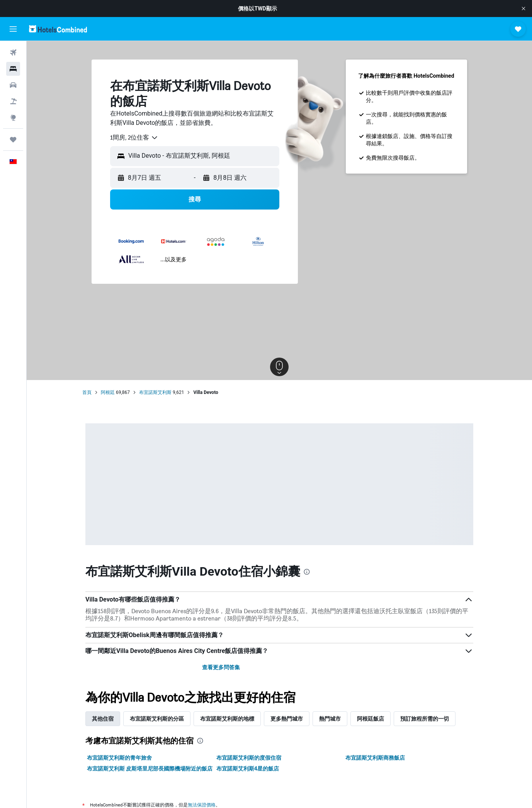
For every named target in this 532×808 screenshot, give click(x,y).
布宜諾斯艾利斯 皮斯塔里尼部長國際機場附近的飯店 (150, 769)
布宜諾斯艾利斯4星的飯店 (248, 769)
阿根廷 (108, 392)
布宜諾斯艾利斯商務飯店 (375, 758)
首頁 (87, 392)
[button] (524, 9)
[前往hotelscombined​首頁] (58, 29)
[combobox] (134, 138)
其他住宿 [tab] (103, 719)
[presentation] (307, 572)
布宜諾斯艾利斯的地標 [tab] (227, 719)
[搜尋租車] (13, 85)
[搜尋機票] (13, 53)
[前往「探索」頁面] (13, 118)
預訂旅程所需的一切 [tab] (425, 719)
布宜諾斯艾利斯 (155, 392)
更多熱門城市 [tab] (287, 719)
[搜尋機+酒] (13, 101)
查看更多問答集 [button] (221, 667)
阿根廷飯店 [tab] (371, 719)
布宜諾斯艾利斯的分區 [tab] (157, 719)
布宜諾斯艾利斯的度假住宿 (249, 758)
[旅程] (13, 140)
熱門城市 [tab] (330, 719)
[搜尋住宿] (13, 69)
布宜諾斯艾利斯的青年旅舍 (119, 758)
